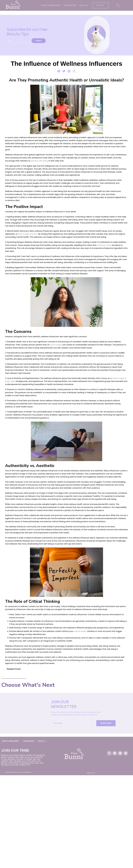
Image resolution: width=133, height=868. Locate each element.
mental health (80, 631)
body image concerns (27, 234)
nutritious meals (104, 245)
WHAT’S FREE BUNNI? (51, 5)
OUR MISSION (70, 5)
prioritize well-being (39, 161)
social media (56, 345)
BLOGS (84, 5)
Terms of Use (91, 773)
